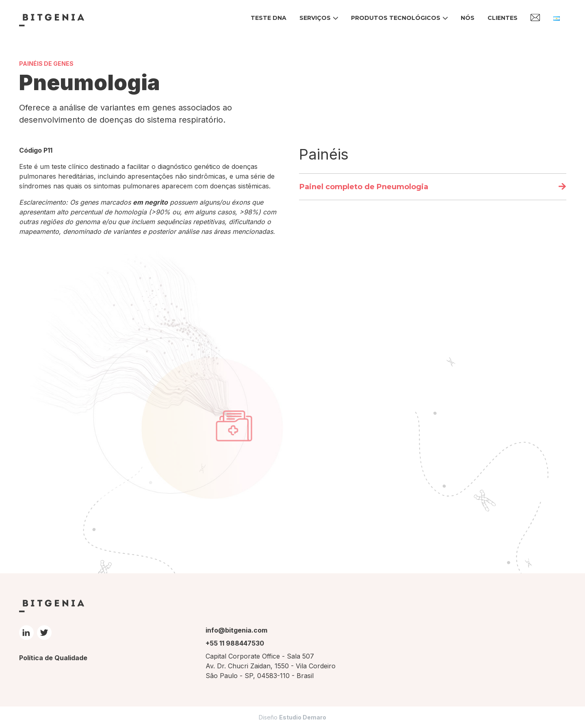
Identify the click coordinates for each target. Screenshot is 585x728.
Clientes (503, 18)
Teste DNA (269, 18)
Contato (535, 17)
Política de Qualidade (53, 658)
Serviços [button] (315, 18)
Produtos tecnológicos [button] (396, 18)
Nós (468, 18)
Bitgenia (52, 20)
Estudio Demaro (303, 717)
